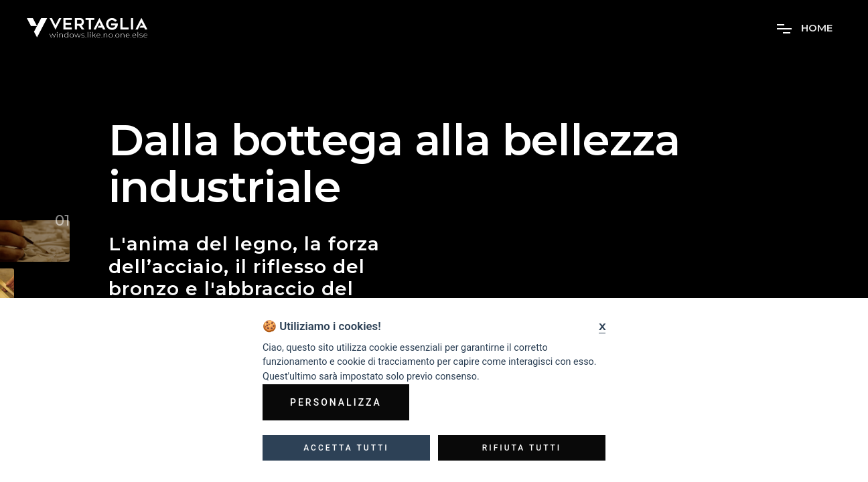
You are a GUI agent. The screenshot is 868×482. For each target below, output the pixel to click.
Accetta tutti (346, 448)
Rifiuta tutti (522, 448)
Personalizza (336, 402)
